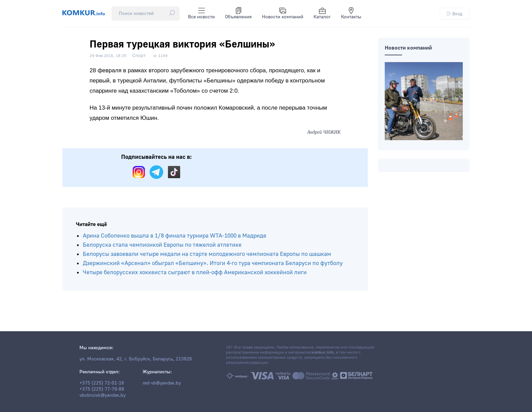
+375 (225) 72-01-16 (102, 383)
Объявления (238, 14)
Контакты (351, 14)
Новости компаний (283, 14)
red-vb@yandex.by (162, 383)
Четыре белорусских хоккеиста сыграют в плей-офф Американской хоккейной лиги (195, 272)
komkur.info (322, 352)
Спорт (139, 56)
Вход (455, 14)
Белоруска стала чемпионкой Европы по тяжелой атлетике (162, 245)
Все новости (201, 14)
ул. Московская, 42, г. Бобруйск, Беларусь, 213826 (136, 359)
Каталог (322, 14)
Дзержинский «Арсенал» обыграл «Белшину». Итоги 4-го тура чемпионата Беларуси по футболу (213, 263)
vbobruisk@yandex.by (102, 395)
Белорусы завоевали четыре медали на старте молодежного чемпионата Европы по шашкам (207, 254)
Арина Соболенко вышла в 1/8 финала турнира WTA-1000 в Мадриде (175, 236)
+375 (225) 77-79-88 (102, 389)
